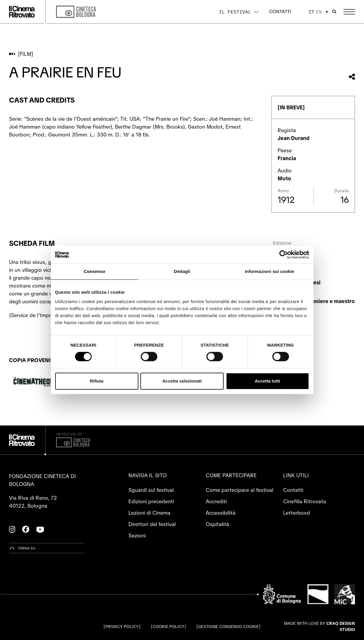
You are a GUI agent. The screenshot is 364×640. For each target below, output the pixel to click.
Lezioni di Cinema (149, 513)
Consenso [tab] (94, 271)
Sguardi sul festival (151, 490)
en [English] (319, 12)
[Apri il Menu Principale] (349, 12)
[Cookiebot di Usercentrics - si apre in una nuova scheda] (284, 255)
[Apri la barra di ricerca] (334, 12)
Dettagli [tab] (182, 271)
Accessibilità (221, 513)
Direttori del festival (152, 524)
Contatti (280, 12)
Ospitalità (217, 524)
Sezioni (137, 536)
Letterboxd (297, 513)
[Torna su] (22, 548)
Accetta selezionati (182, 381)
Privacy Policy (122, 627)
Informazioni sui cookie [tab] (270, 271)
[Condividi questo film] (352, 77)
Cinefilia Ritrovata (305, 501)
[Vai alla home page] (22, 12)
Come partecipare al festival (240, 490)
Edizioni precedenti (151, 501)
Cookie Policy (168, 627)
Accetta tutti (268, 381)
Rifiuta (97, 381)
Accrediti (216, 501)
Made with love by (319, 626)
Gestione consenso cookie (228, 627)
